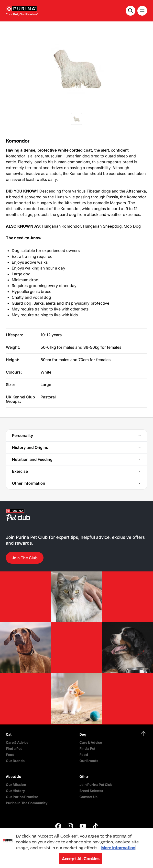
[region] (76, 848)
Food (10, 755)
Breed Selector (91, 791)
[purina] (58, 827)
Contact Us (88, 797)
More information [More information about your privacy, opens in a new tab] (118, 848)
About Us (13, 776)
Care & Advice (17, 742)
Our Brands (15, 761)
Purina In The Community (27, 803)
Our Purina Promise (22, 797)
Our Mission (16, 785)
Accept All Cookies (81, 859)
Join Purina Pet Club (96, 785)
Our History (15, 791)
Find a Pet (14, 748)
